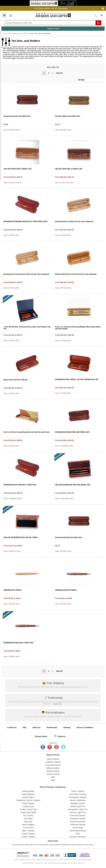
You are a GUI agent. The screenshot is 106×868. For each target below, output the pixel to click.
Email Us (59, 736)
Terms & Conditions (85, 727)
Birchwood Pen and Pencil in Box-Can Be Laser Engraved (26, 274)
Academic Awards (53, 762)
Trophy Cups (28, 806)
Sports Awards (53, 759)
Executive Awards (78, 815)
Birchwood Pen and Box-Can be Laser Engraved (74, 222)
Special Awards (53, 771)
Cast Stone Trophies (78, 794)
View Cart (102, 15)
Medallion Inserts (78, 803)
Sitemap (67, 727)
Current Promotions (78, 837)
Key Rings (28, 819)
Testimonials (53, 698)
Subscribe (53, 841)
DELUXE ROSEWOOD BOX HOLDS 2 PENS (20, 537)
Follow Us (53, 743)
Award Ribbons (28, 794)
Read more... (58, 704)
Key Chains (28, 815)
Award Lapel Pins (78, 806)
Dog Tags (28, 822)
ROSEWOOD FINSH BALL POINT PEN (18, 643)
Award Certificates (78, 800)
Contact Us (12, 727)
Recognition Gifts (15, 33)
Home (5, 33)
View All (59, 73)
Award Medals (28, 791)
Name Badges (28, 825)
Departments (53, 755)
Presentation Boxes (78, 831)
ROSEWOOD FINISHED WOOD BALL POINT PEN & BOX (26, 222)
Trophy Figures (28, 803)
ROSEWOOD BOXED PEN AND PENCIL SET (72, 432)
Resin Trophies (78, 791)
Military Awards (53, 768)
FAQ (24, 727)
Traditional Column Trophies (28, 800)
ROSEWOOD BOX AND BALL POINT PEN (20, 485)
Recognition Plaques (78, 797)
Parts (53, 780)
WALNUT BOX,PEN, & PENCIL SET (69, 169)
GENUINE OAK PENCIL (13, 590)
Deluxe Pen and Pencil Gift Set (16, 380)
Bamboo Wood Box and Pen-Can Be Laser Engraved (76, 274)
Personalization (53, 713)
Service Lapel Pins (78, 812)
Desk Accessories (78, 822)
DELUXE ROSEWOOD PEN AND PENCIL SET (73, 485)
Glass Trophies (28, 831)
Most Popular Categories (53, 787)
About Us (36, 727)
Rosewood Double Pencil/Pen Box (17, 116)
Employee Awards (78, 819)
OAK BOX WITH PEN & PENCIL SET (18, 169)
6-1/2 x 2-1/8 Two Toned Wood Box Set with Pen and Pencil (27, 432)
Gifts (53, 777)
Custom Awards (53, 774)
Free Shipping (53, 683)
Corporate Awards (53, 765)
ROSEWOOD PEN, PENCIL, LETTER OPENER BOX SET (77, 379)
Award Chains (28, 797)
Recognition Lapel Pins (78, 809)
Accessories (28, 828)
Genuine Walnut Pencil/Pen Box (68, 116)
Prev (53, 73)
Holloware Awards (78, 825)
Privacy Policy (41, 736)
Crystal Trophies (28, 834)
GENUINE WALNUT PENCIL (66, 590)
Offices (26, 33)
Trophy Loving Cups (28, 809)
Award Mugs (78, 828)
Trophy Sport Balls (28, 812)
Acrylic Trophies (28, 837)
